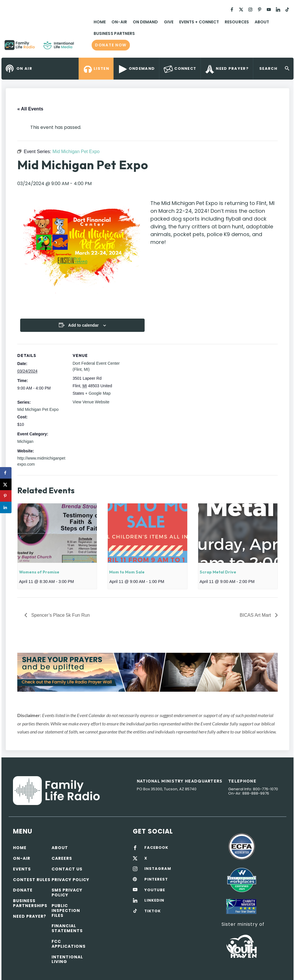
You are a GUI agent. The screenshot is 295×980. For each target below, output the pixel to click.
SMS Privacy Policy (67, 892)
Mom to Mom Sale (127, 572)
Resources (237, 22)
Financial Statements (67, 928)
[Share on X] (6, 484)
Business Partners (114, 33)
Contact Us (67, 869)
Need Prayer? (30, 916)
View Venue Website (91, 402)
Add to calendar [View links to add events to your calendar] (84, 325)
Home (100, 22)
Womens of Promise (39, 572)
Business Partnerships (30, 903)
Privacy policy (70, 880)
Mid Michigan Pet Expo (38, 409)
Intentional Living (67, 959)
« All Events (30, 109)
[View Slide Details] (147, 672)
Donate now (111, 45)
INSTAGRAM (158, 869)
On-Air (119, 22)
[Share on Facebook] (6, 473)
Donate (23, 890)
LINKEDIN (154, 900)
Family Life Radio (82, 47)
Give (169, 22)
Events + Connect (199, 22)
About (262, 22)
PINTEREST (156, 879)
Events (22, 869)
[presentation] (57, 533)
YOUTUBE (155, 890)
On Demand (145, 22)
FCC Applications (69, 944)
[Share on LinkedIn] (6, 507)
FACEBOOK (156, 848)
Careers (62, 858)
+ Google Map (98, 393)
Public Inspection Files (66, 911)
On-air (22, 858)
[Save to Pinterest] (6, 496)
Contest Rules (32, 880)
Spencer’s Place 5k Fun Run (60, 615)
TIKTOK (153, 911)
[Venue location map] (158, 384)
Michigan (25, 441)
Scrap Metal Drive (218, 572)
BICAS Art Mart (256, 615)
